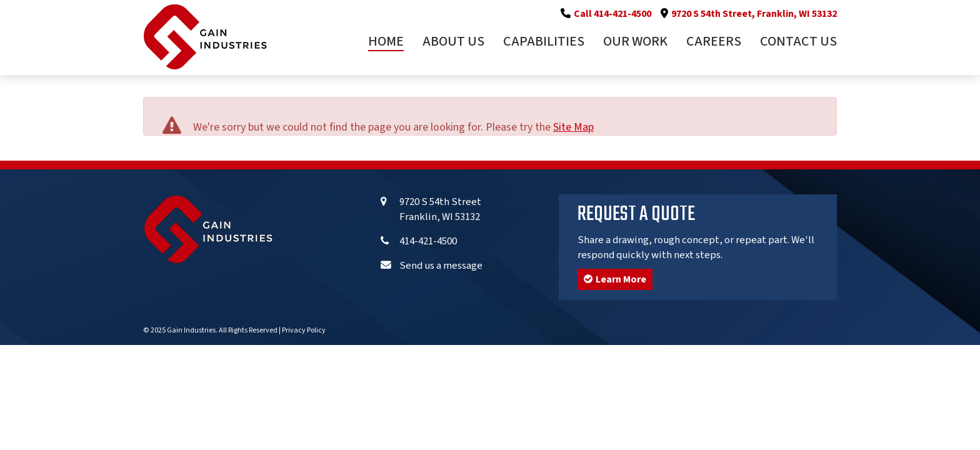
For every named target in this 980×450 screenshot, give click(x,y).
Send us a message (441, 266)
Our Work (635, 42)
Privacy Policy (304, 330)
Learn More (615, 279)
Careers (714, 42)
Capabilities (544, 42)
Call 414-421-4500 (612, 14)
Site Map (573, 127)
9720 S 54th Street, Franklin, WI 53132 (754, 14)
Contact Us (798, 42)
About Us (453, 42)
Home (386, 42)
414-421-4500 (428, 241)
